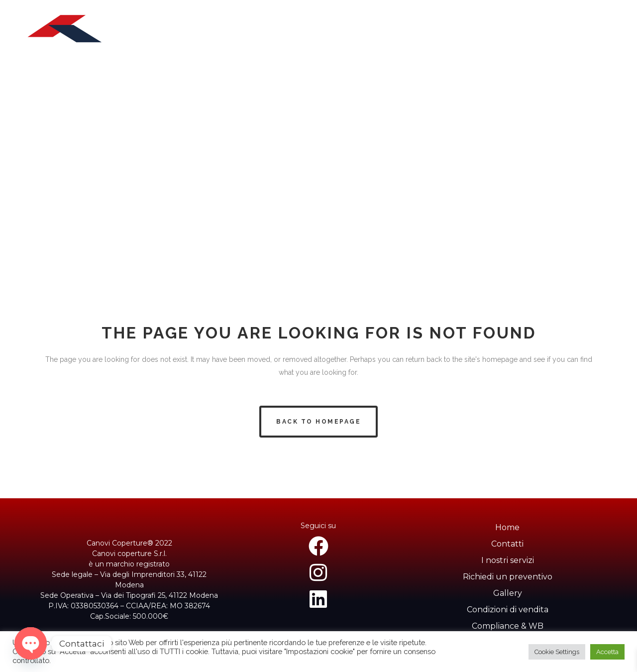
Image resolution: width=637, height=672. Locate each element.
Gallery (508, 593)
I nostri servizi (508, 560)
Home (507, 527)
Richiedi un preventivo (508, 577)
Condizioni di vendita (508, 610)
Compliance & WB (508, 626)
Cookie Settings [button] (557, 652)
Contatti (507, 544)
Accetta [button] (607, 652)
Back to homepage (318, 422)
